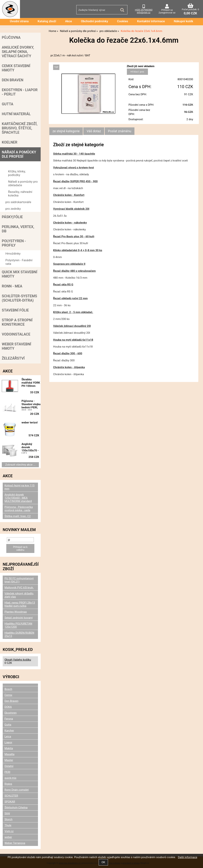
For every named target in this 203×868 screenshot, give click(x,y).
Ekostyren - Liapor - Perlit (20, 92)
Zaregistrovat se (167, 13)
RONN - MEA (12, 286)
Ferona (9, 719)
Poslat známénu (120, 131)
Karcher (9, 731)
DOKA (8, 707)
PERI (7, 772)
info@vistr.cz (144, 12)
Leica (8, 736)
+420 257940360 (144, 10)
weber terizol (30, 423)
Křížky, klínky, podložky (17, 173)
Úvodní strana (19, 21)
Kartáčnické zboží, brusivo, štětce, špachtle (20, 128)
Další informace (188, 857)
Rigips (8, 784)
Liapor (8, 742)
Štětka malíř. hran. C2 (18, 516)
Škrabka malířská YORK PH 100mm (31, 383)
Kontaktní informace (151, 21)
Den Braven (13, 80)
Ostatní (9, 766)
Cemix (8, 695)
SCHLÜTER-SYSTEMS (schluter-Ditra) (19, 298)
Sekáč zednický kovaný (19, 618)
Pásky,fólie (12, 217)
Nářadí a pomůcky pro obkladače (23, 183)
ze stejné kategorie (66, 131)
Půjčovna (11, 37)
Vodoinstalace (16, 334)
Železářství (13, 358)
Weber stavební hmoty (16, 346)
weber (8, 837)
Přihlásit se (167, 10)
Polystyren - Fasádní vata (19, 262)
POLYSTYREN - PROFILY (14, 243)
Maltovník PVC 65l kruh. (19, 588)
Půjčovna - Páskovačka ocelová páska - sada (19, 509)
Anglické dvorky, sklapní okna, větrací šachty (18, 52)
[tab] (66, 131)
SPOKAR (10, 802)
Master (9, 760)
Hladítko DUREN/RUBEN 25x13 (19, 634)
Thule (8, 825)
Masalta (9, 754)
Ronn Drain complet (17, 790)
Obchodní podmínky (95, 21)
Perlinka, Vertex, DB (18, 229)
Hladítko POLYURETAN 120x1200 (18, 625)
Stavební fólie (15, 310)
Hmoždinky (13, 254)
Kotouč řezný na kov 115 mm (20, 487)
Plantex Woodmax (16, 612)
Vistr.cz (9, 831)
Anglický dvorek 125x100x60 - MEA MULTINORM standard (18, 498)
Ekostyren (11, 713)
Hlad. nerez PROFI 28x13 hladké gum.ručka (20, 604)
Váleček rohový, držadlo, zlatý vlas (19, 595)
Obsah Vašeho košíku (18, 660)
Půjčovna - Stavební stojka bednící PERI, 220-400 (31, 405)
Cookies (123, 21)
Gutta (8, 104)
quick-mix (10, 778)
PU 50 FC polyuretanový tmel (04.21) (19, 580)
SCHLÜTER (11, 796)
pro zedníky (13, 209)
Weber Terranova (15, 843)
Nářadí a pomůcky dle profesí (19, 154)
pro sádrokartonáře (18, 202)
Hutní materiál (16, 114)
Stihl (7, 813)
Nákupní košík (184, 21)
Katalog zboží (47, 21)
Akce (69, 21)
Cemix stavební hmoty (16, 68)
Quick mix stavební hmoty (20, 274)
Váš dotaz (94, 131)
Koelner (10, 142)
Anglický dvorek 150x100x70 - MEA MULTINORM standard (30, 448)
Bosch (8, 689)
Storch (8, 819)
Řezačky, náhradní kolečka (20, 194)
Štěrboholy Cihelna (16, 808)
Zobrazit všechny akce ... (20, 465)
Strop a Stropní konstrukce (17, 322)
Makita (9, 748)
